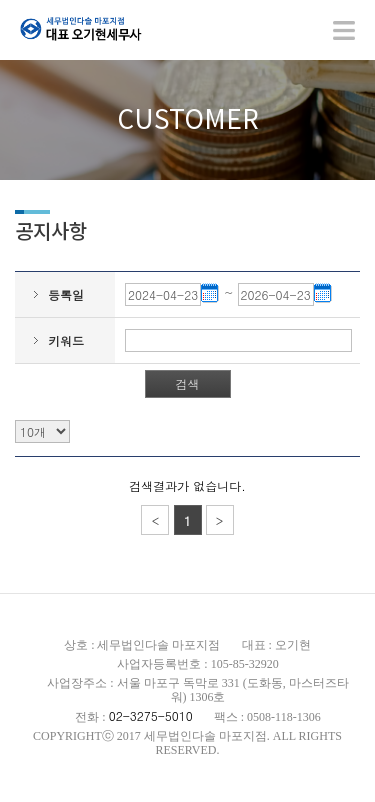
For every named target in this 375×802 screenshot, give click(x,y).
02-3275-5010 (151, 715)
